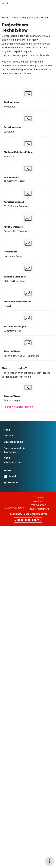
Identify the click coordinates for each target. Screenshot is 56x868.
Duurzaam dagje (13, 442)
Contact (8, 436)
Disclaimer (39, 497)
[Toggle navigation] (51, 4)
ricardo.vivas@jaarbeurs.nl (19, 407)
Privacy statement (39, 509)
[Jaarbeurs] (28, 520)
